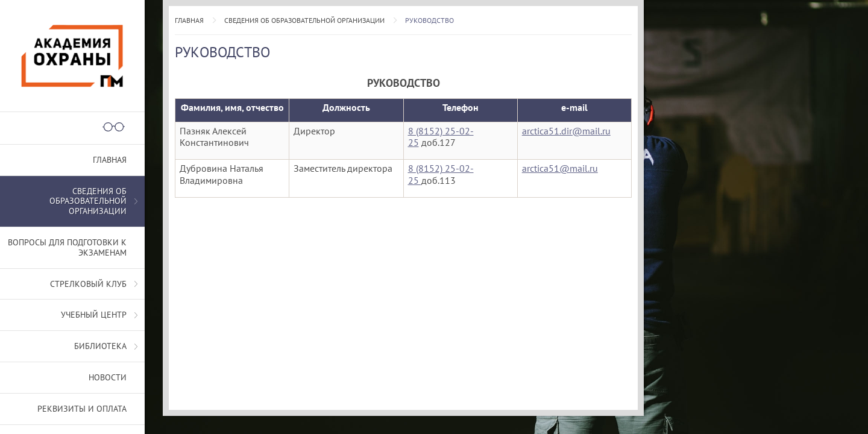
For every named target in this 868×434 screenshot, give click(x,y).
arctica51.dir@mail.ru (566, 131)
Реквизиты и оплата (82, 409)
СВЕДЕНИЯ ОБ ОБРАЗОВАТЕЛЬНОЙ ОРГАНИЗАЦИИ (304, 20)
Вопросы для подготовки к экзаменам (67, 247)
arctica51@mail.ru (560, 168)
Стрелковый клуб (88, 284)
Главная (189, 20)
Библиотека (100, 346)
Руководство (429, 20)
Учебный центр (94, 315)
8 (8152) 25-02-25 (441, 137)
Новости (108, 377)
